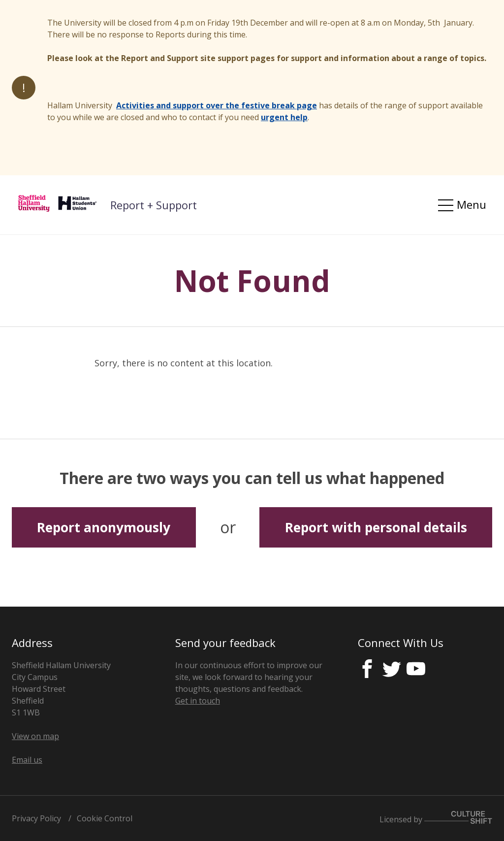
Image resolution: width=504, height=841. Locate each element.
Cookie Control (105, 818)
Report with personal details (376, 527)
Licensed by (436, 819)
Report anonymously (104, 527)
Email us (27, 760)
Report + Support (154, 205)
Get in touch (198, 701)
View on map (35, 736)
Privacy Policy (36, 818)
